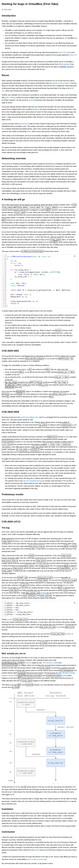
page (62, 228)
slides (12, 98)
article (31, 100)
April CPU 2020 (65, 52)
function (43, 593)
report (59, 109)
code (61, 207)
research (25, 124)
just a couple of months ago (37, 859)
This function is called (50, 663)
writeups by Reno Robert (60, 83)
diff (15, 359)
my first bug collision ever (29, 417)
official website (64, 64)
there (54, 452)
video (7, 98)
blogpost (36, 109)
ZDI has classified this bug (33, 481)
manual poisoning (35, 336)
